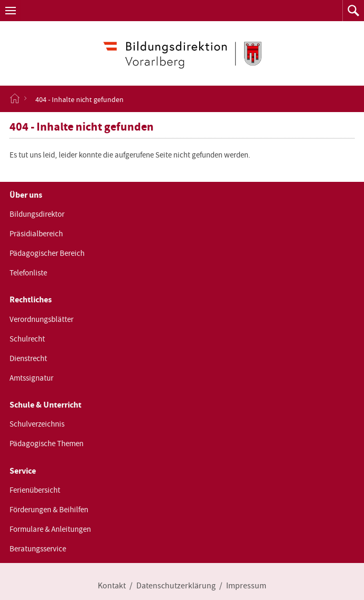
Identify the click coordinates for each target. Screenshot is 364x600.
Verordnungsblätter (41, 319)
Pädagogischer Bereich (47, 253)
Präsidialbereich (36, 234)
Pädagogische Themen (46, 444)
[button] (11, 11)
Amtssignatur (31, 378)
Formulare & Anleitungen (50, 529)
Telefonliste (28, 273)
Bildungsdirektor (37, 214)
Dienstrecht (28, 358)
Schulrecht (27, 339)
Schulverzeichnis (37, 424)
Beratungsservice (38, 549)
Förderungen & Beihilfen (49, 510)
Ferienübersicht (35, 490)
